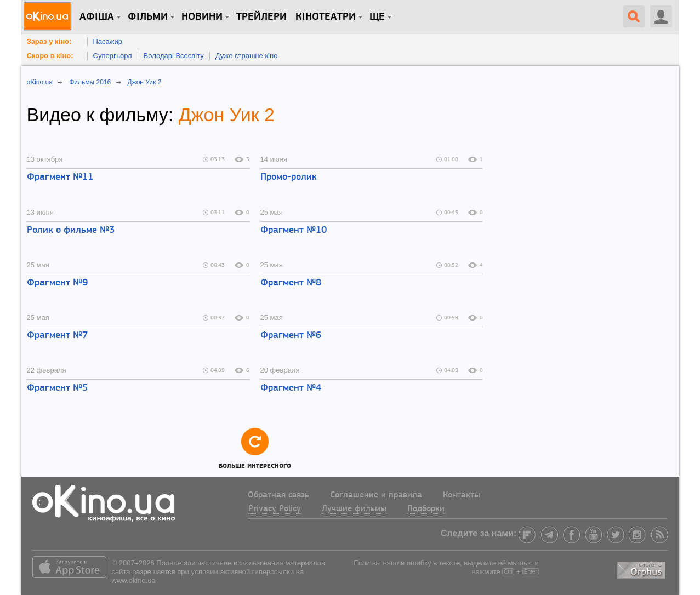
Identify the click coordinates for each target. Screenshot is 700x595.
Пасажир (108, 41)
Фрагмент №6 (291, 336)
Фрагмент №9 (57, 283)
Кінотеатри (326, 17)
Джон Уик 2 (227, 115)
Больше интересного (255, 448)
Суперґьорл (113, 56)
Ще (377, 17)
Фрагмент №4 (291, 388)
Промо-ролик (289, 177)
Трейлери (261, 17)
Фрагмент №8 (291, 283)
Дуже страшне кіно (247, 56)
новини (202, 17)
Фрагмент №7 (57, 336)
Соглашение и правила (376, 495)
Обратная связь (278, 495)
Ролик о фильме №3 (71, 230)
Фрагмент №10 (294, 230)
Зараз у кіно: (49, 41)
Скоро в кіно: (50, 56)
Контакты (462, 495)
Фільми (148, 17)
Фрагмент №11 (60, 177)
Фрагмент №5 (57, 388)
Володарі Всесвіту (174, 56)
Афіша (97, 17)
